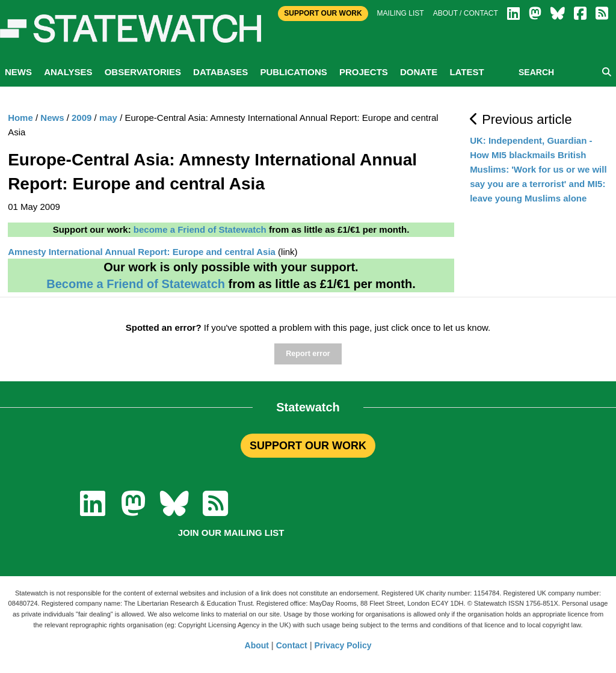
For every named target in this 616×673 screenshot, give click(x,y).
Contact (292, 645)
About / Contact (466, 13)
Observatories (143, 72)
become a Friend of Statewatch (200, 229)
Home (20, 118)
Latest (467, 72)
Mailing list (401, 13)
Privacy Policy (343, 645)
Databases (220, 72)
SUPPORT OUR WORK (308, 446)
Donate (419, 72)
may (108, 118)
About (257, 645)
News (18, 72)
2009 (82, 118)
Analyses (68, 72)
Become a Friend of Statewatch (136, 284)
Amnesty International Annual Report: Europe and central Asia (142, 252)
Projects (364, 72)
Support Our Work (323, 13)
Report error (308, 354)
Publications (293, 72)
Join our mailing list (231, 533)
